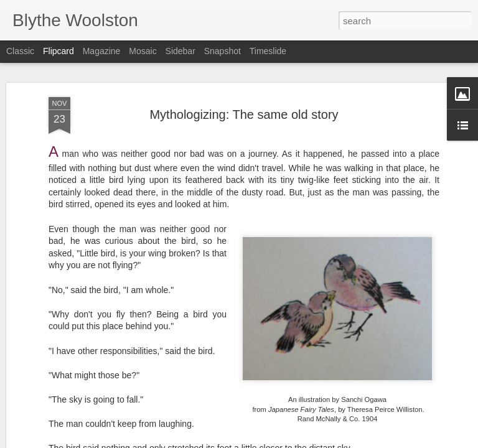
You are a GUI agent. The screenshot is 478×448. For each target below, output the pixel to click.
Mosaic (143, 51)
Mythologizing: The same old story (244, 87)
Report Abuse (315, 441)
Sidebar (180, 51)
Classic (20, 51)
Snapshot (223, 51)
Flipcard (59, 51)
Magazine (102, 51)
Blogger (278, 441)
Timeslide (268, 51)
